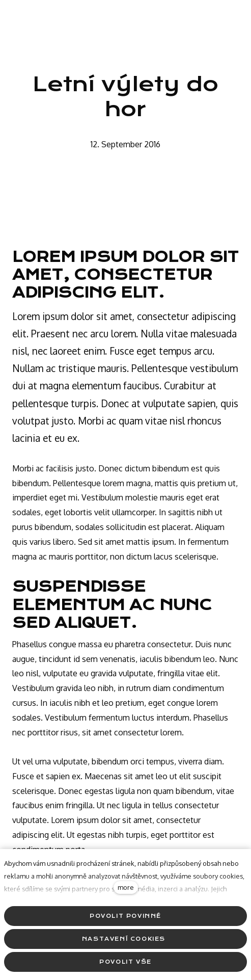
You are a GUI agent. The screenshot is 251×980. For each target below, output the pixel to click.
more (126, 887)
